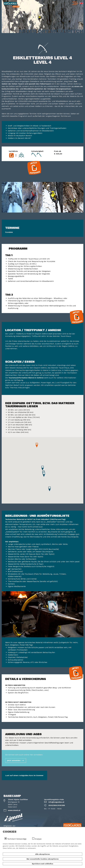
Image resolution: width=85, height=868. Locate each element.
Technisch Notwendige (17, 839)
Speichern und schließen (42, 864)
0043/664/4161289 (57, 805)
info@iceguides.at (56, 802)
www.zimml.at (14, 810)
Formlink (9, 232)
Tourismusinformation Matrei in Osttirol (26, 378)
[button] (49, 489)
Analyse (38, 839)
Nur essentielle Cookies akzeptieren (43, 859)
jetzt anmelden (14, 760)
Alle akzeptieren (42, 854)
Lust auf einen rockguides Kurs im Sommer (24, 775)
